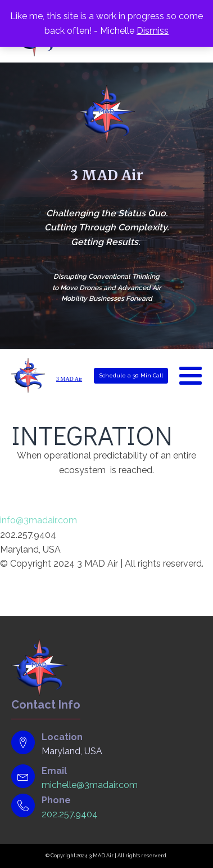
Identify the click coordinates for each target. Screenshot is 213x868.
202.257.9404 (70, 814)
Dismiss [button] (153, 31)
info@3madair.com (38, 520)
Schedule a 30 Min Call (131, 375)
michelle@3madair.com (90, 785)
